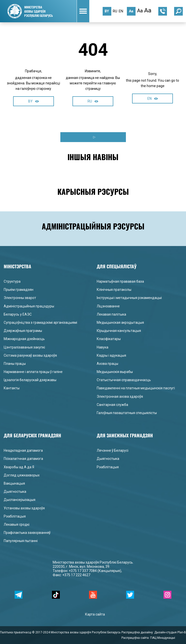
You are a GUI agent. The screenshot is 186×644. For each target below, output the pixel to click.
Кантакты (12, 388)
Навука (103, 347)
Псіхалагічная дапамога (23, 459)
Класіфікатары (109, 339)
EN (153, 99)
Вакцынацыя (14, 483)
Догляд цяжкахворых (22, 475)
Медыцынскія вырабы (115, 372)
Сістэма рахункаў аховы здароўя (30, 355)
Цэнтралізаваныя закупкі (24, 347)
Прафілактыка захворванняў (27, 533)
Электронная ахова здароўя (120, 396)
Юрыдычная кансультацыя (119, 331)
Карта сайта (95, 614)
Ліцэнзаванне (108, 306)
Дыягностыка (15, 492)
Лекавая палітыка (111, 314)
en (121, 11)
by (107, 11)
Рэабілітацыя (15, 516)
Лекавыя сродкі (17, 524)
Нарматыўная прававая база (120, 281)
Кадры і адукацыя (111, 355)
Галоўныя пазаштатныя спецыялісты (127, 413)
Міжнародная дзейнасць (24, 339)
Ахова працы (107, 364)
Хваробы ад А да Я (19, 467)
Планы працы (15, 364)
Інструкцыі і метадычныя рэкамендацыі (129, 298)
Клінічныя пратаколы (114, 290)
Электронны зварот (20, 298)
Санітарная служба (112, 405)
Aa (131, 11)
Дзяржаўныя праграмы (23, 331)
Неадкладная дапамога (23, 450)
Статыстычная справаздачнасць (124, 380)
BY (34, 101)
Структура (12, 281)
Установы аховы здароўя (24, 508)
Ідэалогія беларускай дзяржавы (30, 380)
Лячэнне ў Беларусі (113, 450)
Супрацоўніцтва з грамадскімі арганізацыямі (40, 322)
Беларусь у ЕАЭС (18, 314)
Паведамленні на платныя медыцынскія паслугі (136, 388)
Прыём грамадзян (19, 290)
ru (115, 11)
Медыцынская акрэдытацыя (120, 322)
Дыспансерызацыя (20, 500)
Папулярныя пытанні (21, 541)
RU (93, 101)
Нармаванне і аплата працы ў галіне (33, 372)
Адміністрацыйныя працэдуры (29, 306)
